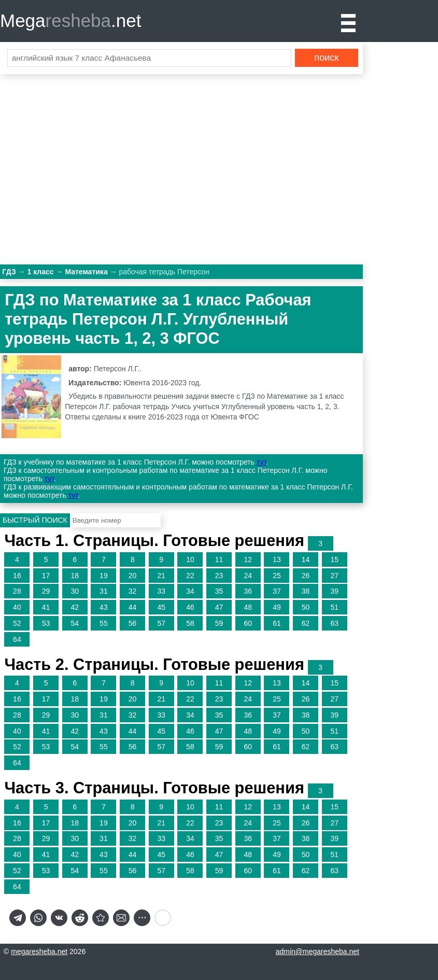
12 (248, 559)
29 (46, 591)
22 (190, 576)
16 (17, 576)
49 (277, 607)
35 (219, 591)
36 (248, 591)
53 (46, 623)
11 (219, 559)
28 (17, 591)
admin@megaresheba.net (317, 951)
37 (277, 591)
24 (248, 576)
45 (161, 607)
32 (133, 591)
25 (277, 576)
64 (17, 639)
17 (46, 576)
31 (104, 591)
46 (190, 607)
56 (133, 623)
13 (277, 559)
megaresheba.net (39, 951)
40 (17, 607)
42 (75, 607)
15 (334, 559)
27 (334, 576)
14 (306, 559)
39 (334, 591)
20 (133, 576)
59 (219, 623)
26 (306, 576)
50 (306, 607)
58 (190, 623)
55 (104, 623)
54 (75, 623)
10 (190, 559)
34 (190, 591)
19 (104, 576)
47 (219, 607)
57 (161, 623)
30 (75, 591)
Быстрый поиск (35, 520)
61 (277, 623)
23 (219, 576)
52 (17, 623)
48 (248, 607)
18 (75, 576)
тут (261, 462)
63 (334, 623)
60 (248, 623)
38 (306, 591)
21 (161, 576)
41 (46, 607)
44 (133, 607)
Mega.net (70, 20)
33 (161, 591)
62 (306, 623)
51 (334, 607)
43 (104, 607)
